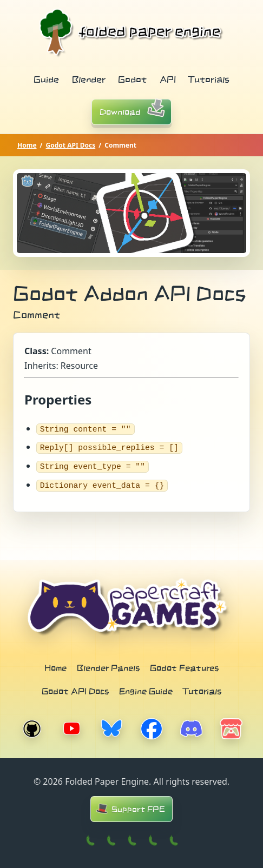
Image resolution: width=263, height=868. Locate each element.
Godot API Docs (71, 145)
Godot (132, 79)
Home (27, 145)
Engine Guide (146, 690)
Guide (46, 79)
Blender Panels (108, 667)
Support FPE (130, 808)
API (168, 79)
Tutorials (209, 79)
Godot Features (184, 667)
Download (136, 111)
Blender (89, 79)
